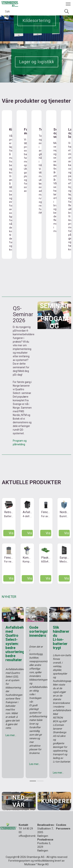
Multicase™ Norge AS (36, 864)
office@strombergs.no (32, 836)
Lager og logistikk (37, 62)
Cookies (61, 825)
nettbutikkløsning (44, 861)
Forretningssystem (19, 861)
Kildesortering (36, 21)
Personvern (63, 829)
